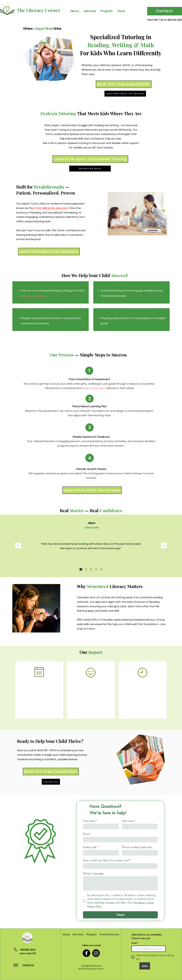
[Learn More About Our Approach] (49, 252)
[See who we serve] (90, 169)
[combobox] (120, 866)
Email (87, 834)
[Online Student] (96, 569)
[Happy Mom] (86, 569)
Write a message (93, 873)
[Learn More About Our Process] (92, 490)
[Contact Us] (51, 782)
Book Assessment (94, 388)
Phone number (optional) (137, 847)
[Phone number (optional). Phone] (139, 853)
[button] (75, 11)
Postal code (91, 847)
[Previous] (18, 546)
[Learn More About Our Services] (125, 94)
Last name (129, 821)
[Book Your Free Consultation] (124, 84)
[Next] (164, 546)
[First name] (100, 826)
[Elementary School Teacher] (81, 569)
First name (90, 821)
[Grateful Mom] (101, 569)
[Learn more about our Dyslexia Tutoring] (90, 159)
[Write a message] (120, 883)
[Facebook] (86, 953)
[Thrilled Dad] (91, 569)
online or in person (33, 296)
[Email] (119, 840)
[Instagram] (96, 953)
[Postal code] (100, 853)
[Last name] (139, 826)
